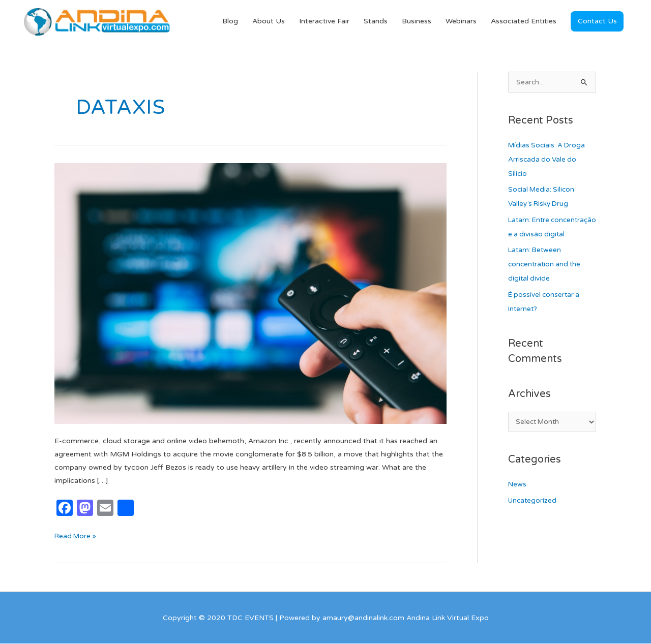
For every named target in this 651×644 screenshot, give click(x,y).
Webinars (461, 22)
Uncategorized (533, 517)
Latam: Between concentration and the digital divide (546, 280)
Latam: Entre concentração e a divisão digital (551, 235)
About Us (269, 22)
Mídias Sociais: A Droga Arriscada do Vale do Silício (548, 160)
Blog (230, 22)
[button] (597, 22)
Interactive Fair (324, 22)
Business (417, 22)
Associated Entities (524, 22)
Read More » (77, 535)
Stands (376, 22)
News (517, 501)
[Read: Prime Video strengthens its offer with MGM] (250, 294)
